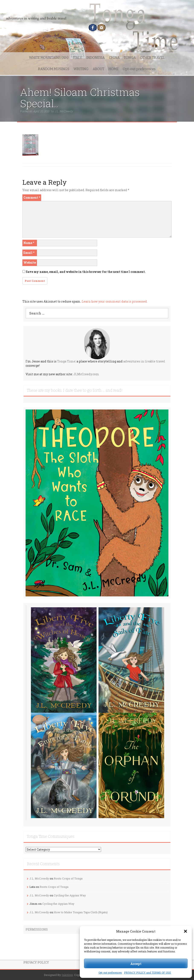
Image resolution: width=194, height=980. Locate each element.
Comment (32, 197)
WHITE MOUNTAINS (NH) (49, 58)
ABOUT (98, 69)
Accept (136, 964)
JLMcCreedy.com (86, 374)
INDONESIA (96, 58)
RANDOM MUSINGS (54, 69)
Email (29, 253)
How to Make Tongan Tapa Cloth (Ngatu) (81, 912)
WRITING (81, 69)
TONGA (130, 58)
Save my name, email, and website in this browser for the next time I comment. (86, 272)
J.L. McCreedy (64, 111)
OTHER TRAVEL (152, 58)
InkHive (67, 975)
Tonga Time (66, 361)
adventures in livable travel (144, 361)
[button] (185, 931)
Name (29, 243)
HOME (114, 69)
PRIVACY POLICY (36, 962)
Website (30, 262)
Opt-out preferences (110, 973)
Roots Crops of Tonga (68, 878)
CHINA (114, 58)
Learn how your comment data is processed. (115, 301)
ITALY (77, 58)
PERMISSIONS (37, 929)
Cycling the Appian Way (70, 895)
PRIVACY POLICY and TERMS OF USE (148, 973)
